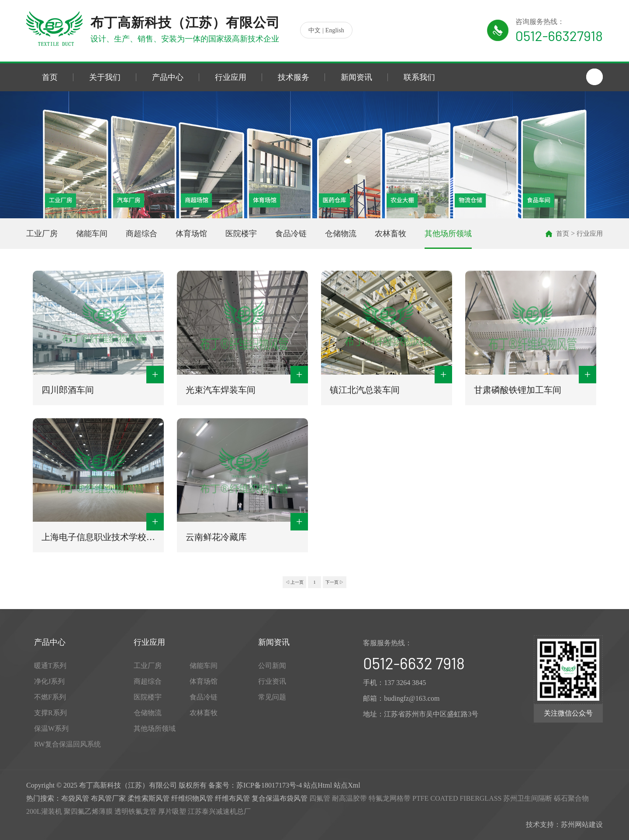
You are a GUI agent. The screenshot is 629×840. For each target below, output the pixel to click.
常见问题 (272, 697)
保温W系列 (51, 728)
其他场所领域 (448, 234)
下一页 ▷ (335, 582)
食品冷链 (291, 234)
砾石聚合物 (571, 798)
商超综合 (142, 234)
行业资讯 (272, 681)
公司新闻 (272, 666)
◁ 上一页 (295, 582)
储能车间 (92, 234)
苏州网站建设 (582, 825)
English (335, 30)
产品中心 (168, 77)
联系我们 (419, 77)
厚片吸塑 (172, 811)
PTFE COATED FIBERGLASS (457, 798)
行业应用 (231, 77)
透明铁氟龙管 (135, 811)
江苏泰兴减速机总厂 (219, 811)
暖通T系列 (50, 666)
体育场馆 (191, 234)
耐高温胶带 (349, 798)
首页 (50, 77)
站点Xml (347, 785)
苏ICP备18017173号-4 (269, 785)
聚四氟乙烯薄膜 (88, 811)
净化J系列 (49, 681)
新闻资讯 (356, 77)
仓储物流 (341, 234)
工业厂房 (42, 234)
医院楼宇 (241, 234)
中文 (314, 30)
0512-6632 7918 (414, 663)
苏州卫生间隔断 (528, 798)
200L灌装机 (44, 811)
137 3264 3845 (405, 683)
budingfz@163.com (412, 698)
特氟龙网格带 (390, 798)
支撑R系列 (50, 713)
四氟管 (320, 798)
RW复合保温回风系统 (67, 744)
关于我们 (105, 77)
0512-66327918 (559, 35)
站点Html (318, 785)
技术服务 (294, 77)
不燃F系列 (50, 697)
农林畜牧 (391, 234)
